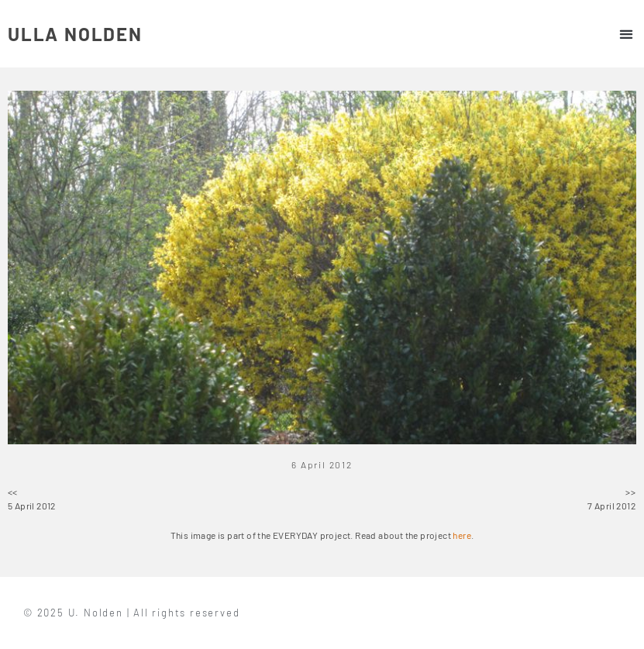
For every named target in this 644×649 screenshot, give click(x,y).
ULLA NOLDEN (75, 34)
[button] (626, 34)
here (462, 535)
